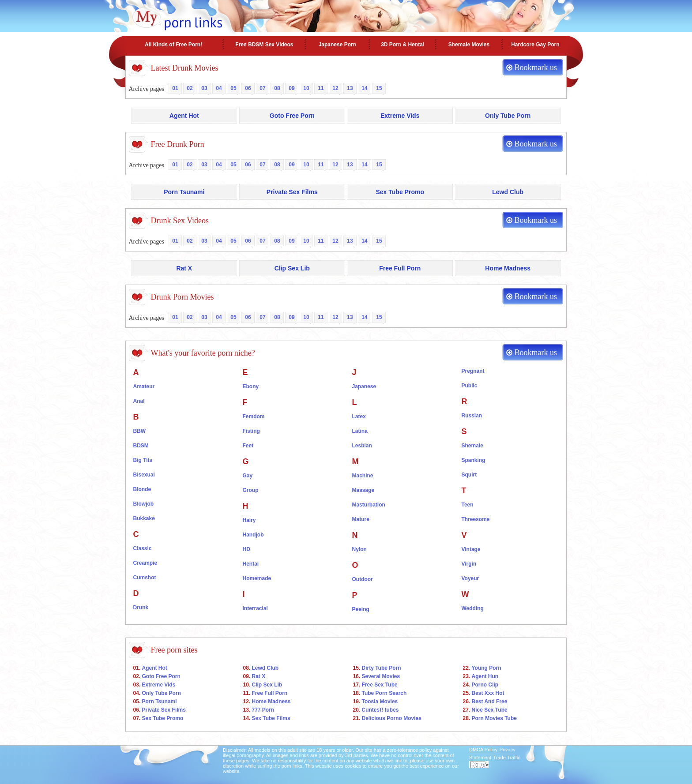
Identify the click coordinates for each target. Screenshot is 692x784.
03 (204, 88)
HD (246, 549)
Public (470, 386)
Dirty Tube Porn (382, 668)
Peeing (361, 609)
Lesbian (362, 446)
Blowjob (144, 504)
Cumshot (145, 578)
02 (190, 88)
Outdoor (363, 579)
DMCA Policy (483, 750)
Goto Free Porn (292, 116)
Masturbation (369, 505)
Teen (468, 505)
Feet (248, 446)
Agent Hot (184, 116)
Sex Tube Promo (400, 192)
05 (233, 88)
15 (379, 88)
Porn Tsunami (184, 192)
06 (248, 88)
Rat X (184, 268)
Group (251, 490)
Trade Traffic (507, 758)
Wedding (473, 608)
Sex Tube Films (271, 718)
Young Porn (487, 668)
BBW (140, 431)
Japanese (364, 386)
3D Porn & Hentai (402, 45)
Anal (139, 401)
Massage (363, 490)
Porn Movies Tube (494, 718)
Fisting (251, 431)
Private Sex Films (292, 192)
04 (219, 88)
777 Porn (263, 710)
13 (350, 88)
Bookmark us (536, 68)
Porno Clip (485, 685)
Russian (472, 416)
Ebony (251, 386)
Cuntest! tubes (380, 710)
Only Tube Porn (508, 116)
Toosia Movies (380, 701)
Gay (248, 476)
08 (277, 88)
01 (175, 88)
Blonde (142, 489)
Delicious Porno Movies (392, 718)
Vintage (471, 549)
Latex (359, 416)
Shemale (472, 446)
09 (291, 88)
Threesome (476, 519)
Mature (361, 519)
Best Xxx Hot (488, 693)
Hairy (249, 520)
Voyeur (470, 578)
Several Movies (381, 676)
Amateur (144, 386)
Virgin (469, 564)
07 (262, 88)
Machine (363, 476)
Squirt (469, 475)
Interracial (255, 608)
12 (335, 88)
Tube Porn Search (384, 693)
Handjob (253, 535)
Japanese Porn (337, 45)
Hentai (251, 564)
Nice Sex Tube (490, 710)
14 (364, 88)
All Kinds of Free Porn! (173, 45)
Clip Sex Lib (292, 268)
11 (321, 88)
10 (306, 88)
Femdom (254, 416)
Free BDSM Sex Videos (264, 45)
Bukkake (144, 518)
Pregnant (473, 371)
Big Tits (143, 460)
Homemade (257, 578)
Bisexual (144, 475)
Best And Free (490, 701)
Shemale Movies (469, 45)
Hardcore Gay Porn (535, 45)
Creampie (145, 563)
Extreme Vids (400, 116)
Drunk (141, 608)
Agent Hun (485, 676)
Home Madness (508, 268)
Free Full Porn (400, 268)
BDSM (141, 446)
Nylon (359, 549)
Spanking (474, 460)
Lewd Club (508, 192)
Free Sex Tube (380, 685)
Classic (143, 548)
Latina (360, 431)
